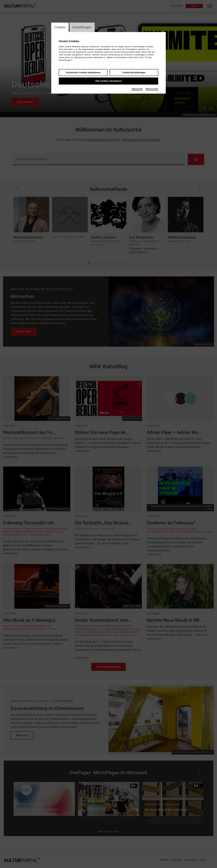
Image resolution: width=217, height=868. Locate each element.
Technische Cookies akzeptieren (83, 73)
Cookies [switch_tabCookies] (61, 27)
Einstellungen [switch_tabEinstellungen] (84, 27)
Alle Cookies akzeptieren (109, 81)
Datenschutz (152, 89)
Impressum (137, 89)
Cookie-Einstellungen (134, 73)
